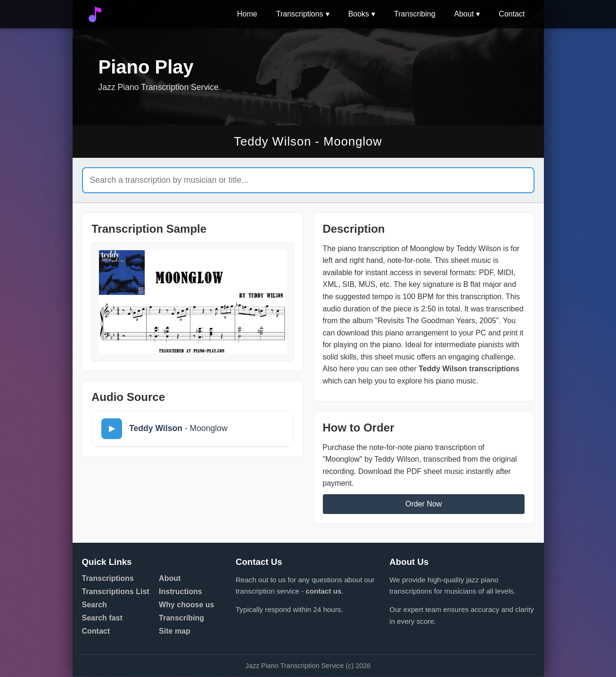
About (464, 14)
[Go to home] (95, 14)
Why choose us (186, 605)
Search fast (102, 618)
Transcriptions (300, 14)
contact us (323, 591)
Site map (175, 632)
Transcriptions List (116, 592)
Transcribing (415, 14)
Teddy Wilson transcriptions (469, 369)
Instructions (181, 592)
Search (94, 605)
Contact (512, 14)
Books (359, 14)
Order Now (423, 504)
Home (247, 14)
